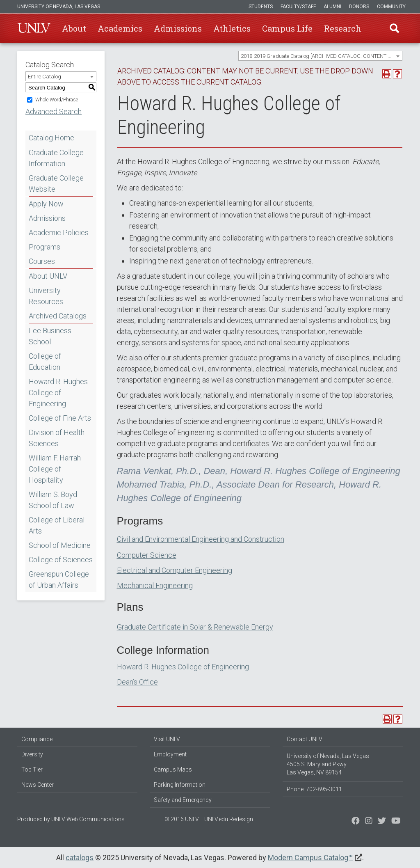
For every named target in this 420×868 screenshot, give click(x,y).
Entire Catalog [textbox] (45, 77)
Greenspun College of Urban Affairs (59, 579)
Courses (42, 261)
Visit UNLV (167, 739)
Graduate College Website (56, 183)
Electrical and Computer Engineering (175, 570)
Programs (45, 247)
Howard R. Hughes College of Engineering (58, 393)
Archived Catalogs (58, 316)
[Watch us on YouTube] (396, 822)
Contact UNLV (305, 739)
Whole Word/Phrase (57, 100)
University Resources (46, 296)
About (74, 28)
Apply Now (46, 204)
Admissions (178, 28)
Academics (120, 28)
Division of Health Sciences (57, 438)
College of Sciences (61, 560)
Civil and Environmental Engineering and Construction (201, 539)
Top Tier (32, 770)
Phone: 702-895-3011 (314, 789)
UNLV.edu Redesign (229, 819)
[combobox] (320, 56)
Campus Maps (173, 770)
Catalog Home (51, 138)
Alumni (332, 7)
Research (343, 28)
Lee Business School (50, 336)
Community (391, 7)
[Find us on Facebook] (356, 822)
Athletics (232, 28)
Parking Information (180, 785)
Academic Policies (59, 232)
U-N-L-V (34, 28)
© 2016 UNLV (182, 819)
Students (261, 7)
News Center (38, 785)
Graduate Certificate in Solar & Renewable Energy (195, 627)
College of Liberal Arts (57, 525)
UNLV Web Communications (88, 819)
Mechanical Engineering (155, 585)
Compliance (37, 739)
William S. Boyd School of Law (53, 500)
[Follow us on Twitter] (369, 822)
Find (394, 28)
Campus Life (287, 28)
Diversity (32, 754)
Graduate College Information (56, 158)
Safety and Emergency (183, 800)
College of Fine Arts (60, 418)
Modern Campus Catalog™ (310, 858)
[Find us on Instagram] (382, 822)
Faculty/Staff (298, 7)
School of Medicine (60, 545)
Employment (170, 754)
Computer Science (147, 555)
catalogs (80, 858)
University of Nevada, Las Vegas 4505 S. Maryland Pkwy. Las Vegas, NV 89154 (328, 764)
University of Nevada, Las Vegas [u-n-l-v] (59, 7)
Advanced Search (54, 111)
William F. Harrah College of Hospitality (55, 469)
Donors (359, 7)
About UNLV (48, 276)
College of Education (45, 362)
